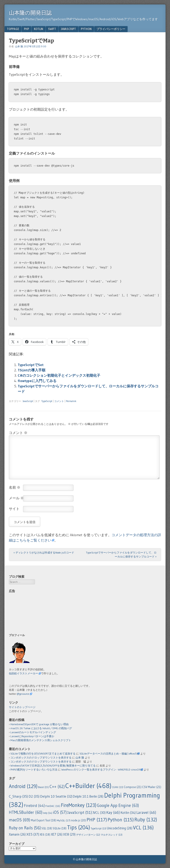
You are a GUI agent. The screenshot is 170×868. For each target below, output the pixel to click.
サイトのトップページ (22, 707)
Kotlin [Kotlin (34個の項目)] (128, 813)
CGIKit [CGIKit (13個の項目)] (118, 787)
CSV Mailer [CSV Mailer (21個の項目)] (152, 787)
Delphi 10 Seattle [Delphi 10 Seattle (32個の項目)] (56, 796)
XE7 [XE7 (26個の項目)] (57, 834)
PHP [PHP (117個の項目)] (97, 820)
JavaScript (68, 29)
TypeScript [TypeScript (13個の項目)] (99, 828)
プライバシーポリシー (111, 29)
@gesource (23, 694)
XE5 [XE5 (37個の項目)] (33, 834)
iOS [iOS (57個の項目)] (60, 812)
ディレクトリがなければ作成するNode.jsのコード (44, 552)
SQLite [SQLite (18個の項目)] (60, 828)
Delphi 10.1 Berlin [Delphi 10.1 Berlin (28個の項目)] (88, 796)
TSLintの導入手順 (32, 370)
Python (86, 29)
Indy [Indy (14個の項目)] (48, 813)
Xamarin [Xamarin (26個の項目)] (17, 834)
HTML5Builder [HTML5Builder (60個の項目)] (26, 812)
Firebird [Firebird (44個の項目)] (34, 806)
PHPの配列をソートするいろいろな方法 (34, 769)
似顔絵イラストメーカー (23, 673)
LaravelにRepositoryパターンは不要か (32, 736)
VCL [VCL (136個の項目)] (143, 828)
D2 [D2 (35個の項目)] (34, 796)
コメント (59, 401)
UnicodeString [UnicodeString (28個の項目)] (120, 828)
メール (16, 498)
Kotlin (39, 29)
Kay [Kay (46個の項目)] (113, 812)
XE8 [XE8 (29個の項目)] (69, 834)
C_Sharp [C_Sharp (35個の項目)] (18, 796)
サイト (14, 509)
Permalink (71, 401)
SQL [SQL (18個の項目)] (47, 828)
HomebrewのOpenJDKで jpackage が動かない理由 (40, 724)
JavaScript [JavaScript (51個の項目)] (80, 812)
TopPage (13, 29)
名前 (15, 487)
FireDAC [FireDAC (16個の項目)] (53, 806)
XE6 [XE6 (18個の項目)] (45, 835)
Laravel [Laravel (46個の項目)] (146, 812)
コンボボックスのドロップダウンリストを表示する (41, 758)
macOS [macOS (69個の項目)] (19, 820)
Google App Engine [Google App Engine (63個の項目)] (118, 805)
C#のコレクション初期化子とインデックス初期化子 (59, 375)
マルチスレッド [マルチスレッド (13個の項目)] (112, 835)
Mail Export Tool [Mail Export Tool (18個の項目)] (43, 820)
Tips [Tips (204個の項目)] (79, 827)
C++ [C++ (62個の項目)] (57, 787)
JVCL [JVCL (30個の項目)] (99, 813)
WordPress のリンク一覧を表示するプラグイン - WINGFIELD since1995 (102, 769)
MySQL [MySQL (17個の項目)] (64, 820)
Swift (52, 29)
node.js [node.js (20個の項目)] (78, 820)
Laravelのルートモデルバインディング (33, 732)
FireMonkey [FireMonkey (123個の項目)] (79, 805)
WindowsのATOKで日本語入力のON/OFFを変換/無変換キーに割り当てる (53, 765)
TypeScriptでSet (31, 365)
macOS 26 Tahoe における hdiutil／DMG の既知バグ (41, 728)
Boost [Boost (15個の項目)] (43, 787)
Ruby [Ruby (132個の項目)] (146, 820)
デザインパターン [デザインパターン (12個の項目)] (88, 835)
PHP (26, 29)
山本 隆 (19, 46)
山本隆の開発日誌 (30, 13)
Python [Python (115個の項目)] (121, 820)
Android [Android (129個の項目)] (23, 786)
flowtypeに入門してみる (37, 381)
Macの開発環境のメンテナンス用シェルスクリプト (41, 740)
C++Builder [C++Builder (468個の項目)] (88, 786)
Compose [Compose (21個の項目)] (133, 787)
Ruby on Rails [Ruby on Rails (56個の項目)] (25, 828)
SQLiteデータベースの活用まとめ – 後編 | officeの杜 (110, 754)
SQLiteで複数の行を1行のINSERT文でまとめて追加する (43, 754)
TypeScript (47, 401)
